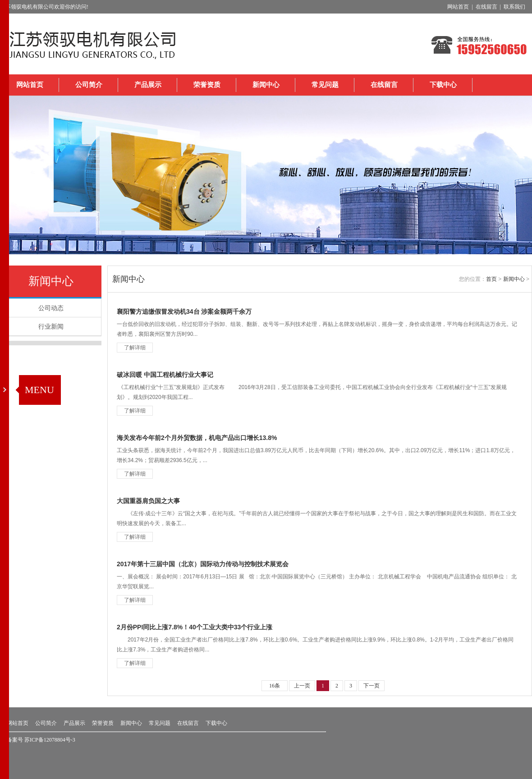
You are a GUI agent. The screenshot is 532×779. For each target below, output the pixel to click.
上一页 (302, 686)
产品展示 (148, 85)
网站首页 (30, 85)
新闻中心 (266, 85)
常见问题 (325, 85)
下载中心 (443, 85)
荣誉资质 (207, 85)
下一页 (371, 686)
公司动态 (51, 308)
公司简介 (89, 85)
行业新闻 (51, 326)
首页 (491, 279)
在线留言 (384, 85)
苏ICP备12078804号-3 (50, 740)
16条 (275, 686)
